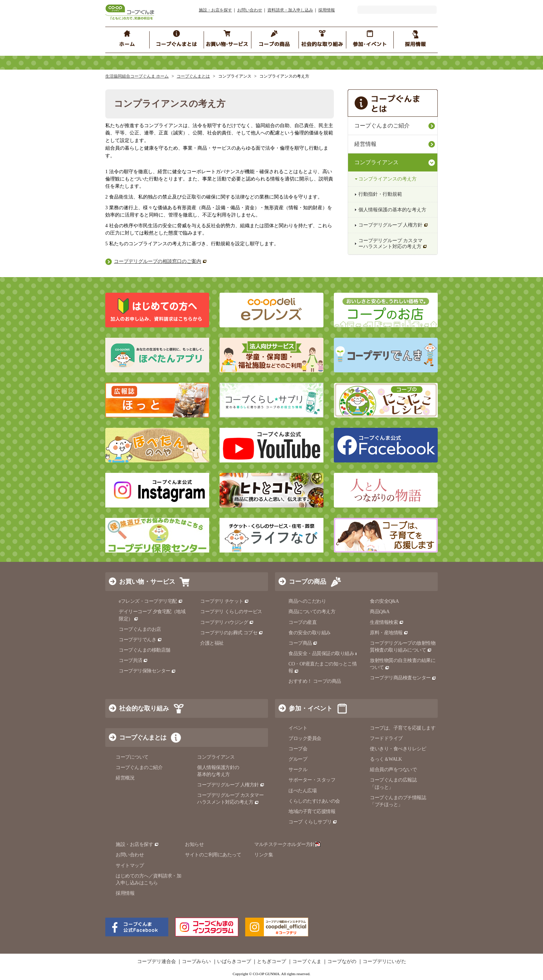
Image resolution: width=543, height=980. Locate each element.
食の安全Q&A (384, 601)
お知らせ (194, 844)
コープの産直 (302, 622)
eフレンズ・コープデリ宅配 (151, 601)
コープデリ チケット (225, 601)
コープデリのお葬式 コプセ (232, 633)
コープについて (132, 757)
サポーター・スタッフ (312, 780)
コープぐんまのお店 (140, 629)
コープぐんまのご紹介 (382, 126)
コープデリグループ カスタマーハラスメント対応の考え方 (393, 244)
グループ (298, 759)
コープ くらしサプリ (313, 822)
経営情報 (365, 144)
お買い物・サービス (147, 582)
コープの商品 (308, 582)
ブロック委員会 (305, 738)
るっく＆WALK (386, 759)
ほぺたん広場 (302, 791)
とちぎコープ (271, 962)
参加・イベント (311, 708)
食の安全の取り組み (310, 633)
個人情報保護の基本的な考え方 (392, 210)
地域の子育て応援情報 (312, 811)
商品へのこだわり (307, 601)
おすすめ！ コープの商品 (315, 681)
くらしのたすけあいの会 (314, 801)
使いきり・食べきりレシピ (398, 749)
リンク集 (264, 855)
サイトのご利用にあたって (213, 855)
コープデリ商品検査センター (403, 678)
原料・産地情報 (389, 633)
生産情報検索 (387, 622)
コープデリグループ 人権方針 (393, 225)
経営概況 (125, 778)
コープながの (342, 962)
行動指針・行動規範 (380, 194)
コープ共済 (133, 660)
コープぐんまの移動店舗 (145, 650)
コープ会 (298, 749)
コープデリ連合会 (157, 962)
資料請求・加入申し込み (290, 10)
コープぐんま (307, 962)
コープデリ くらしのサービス (231, 612)
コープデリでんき (140, 640)
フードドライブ (386, 738)
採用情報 (327, 10)
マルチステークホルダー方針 (287, 844)
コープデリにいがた (384, 962)
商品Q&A (380, 612)
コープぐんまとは (193, 76)
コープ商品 (303, 643)
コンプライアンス (376, 162)
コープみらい (196, 962)
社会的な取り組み (144, 708)
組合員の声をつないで (393, 770)
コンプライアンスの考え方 (388, 179)
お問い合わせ (250, 10)
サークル (298, 770)
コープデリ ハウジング (227, 622)
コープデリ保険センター (147, 671)
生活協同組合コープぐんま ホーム (137, 76)
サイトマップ (130, 866)
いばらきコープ (234, 962)
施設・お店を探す (215, 10)
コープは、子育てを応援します (403, 728)
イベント (298, 728)
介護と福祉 (212, 643)
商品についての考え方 (312, 612)
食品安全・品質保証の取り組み (324, 654)
